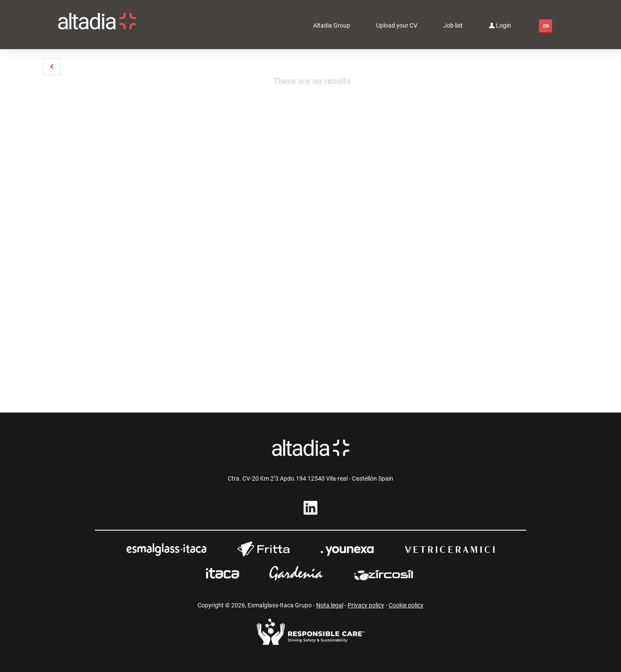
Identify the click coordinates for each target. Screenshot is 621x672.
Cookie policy (406, 605)
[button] (52, 67)
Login (500, 25)
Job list (453, 25)
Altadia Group (332, 25)
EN (546, 26)
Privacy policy (366, 605)
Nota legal (330, 605)
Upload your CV (397, 25)
